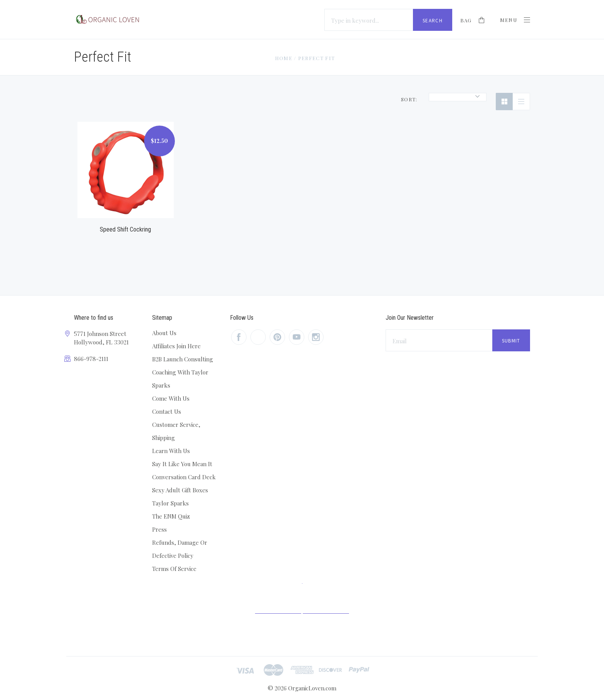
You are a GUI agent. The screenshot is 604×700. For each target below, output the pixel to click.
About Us (164, 333)
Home (284, 58)
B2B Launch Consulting (183, 359)
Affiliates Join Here (176, 346)
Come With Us (171, 398)
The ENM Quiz (171, 516)
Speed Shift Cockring (125, 229)
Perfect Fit (316, 58)
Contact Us (167, 411)
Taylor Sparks (170, 503)
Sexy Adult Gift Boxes (180, 490)
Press (159, 529)
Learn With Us (171, 451)
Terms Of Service (174, 569)
